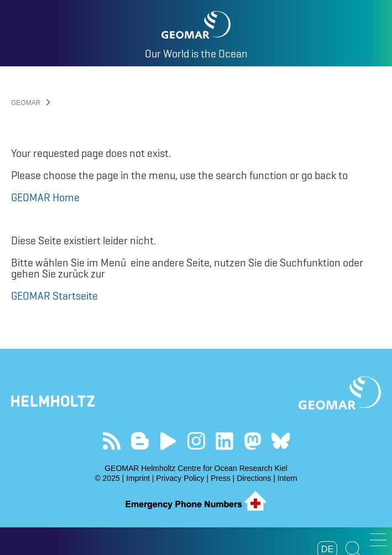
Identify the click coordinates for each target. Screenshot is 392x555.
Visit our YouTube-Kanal (168, 441)
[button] (378, 540)
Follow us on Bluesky (281, 441)
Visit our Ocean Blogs (140, 441)
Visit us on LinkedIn (224, 441)
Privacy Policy (180, 478)
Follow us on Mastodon (252, 441)
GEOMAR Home (45, 197)
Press (221, 478)
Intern (288, 478)
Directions (254, 478)
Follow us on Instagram (196, 441)
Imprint (138, 478)
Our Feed (111, 441)
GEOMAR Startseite (54, 296)
